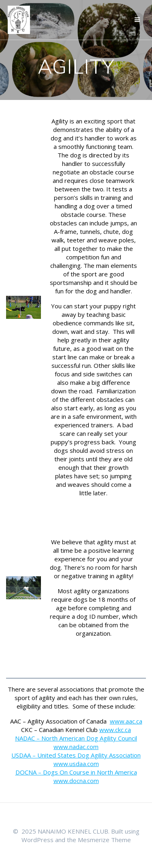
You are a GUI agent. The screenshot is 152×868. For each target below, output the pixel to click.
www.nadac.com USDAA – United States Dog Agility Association (76, 751)
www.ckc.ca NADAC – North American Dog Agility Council (76, 734)
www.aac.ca (126, 721)
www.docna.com (76, 781)
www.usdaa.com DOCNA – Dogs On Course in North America (76, 768)
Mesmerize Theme (104, 840)
